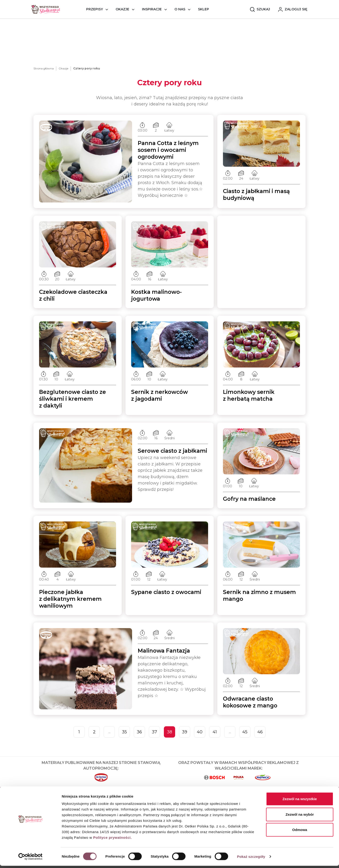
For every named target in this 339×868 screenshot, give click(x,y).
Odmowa (300, 832)
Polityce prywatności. (113, 840)
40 (200, 732)
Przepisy (95, 9)
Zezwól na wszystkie (300, 801)
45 (245, 732)
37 (154, 732)
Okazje (122, 9)
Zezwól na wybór (300, 817)
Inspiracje (152, 9)
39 (185, 732)
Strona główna (44, 68)
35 (124, 732)
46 (260, 732)
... (109, 732)
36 (139, 732)
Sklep (204, 9)
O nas (180, 9)
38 (169, 732)
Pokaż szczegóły (251, 859)
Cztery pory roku (87, 68)
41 (215, 732)
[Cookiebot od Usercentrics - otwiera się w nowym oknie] (30, 859)
